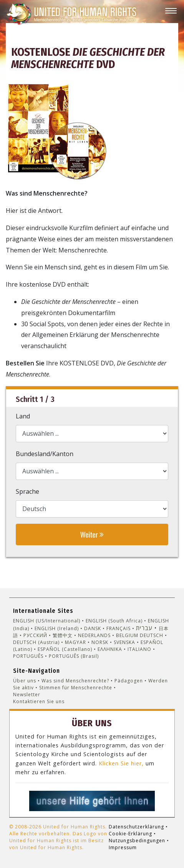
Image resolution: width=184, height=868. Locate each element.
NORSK (100, 642)
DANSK (93, 628)
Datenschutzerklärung (136, 827)
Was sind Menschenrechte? (75, 681)
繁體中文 (63, 635)
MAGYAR (75, 642)
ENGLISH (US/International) (47, 621)
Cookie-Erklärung (130, 834)
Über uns (25, 681)
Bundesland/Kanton (45, 454)
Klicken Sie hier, (121, 763)
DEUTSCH (152, 635)
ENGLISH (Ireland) (57, 628)
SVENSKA (124, 642)
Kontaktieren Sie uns (39, 701)
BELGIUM (127, 635)
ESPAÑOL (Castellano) (65, 649)
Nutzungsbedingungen (137, 841)
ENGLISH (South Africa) (114, 621)
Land (23, 416)
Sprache (27, 491)
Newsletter (27, 695)
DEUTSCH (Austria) (36, 642)
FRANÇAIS (119, 628)
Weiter (92, 534)
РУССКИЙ (35, 635)
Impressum (123, 847)
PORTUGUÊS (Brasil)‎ (74, 656)
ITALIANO (139, 649)
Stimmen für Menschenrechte (76, 688)
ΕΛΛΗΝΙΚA (110, 649)
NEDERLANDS (94, 635)
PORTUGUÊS (28, 656)
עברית (144, 628)
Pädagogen (129, 681)
